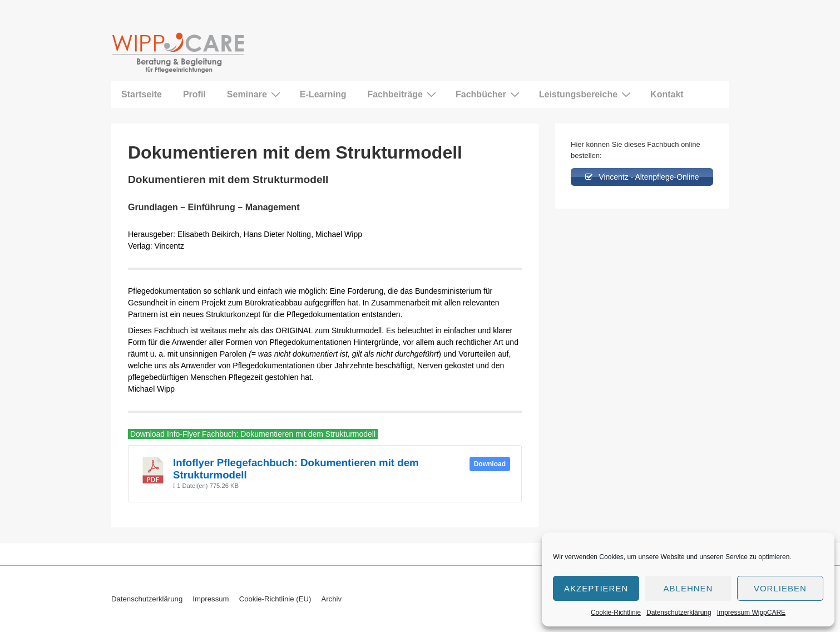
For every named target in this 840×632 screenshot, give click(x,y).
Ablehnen (688, 588)
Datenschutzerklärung (679, 613)
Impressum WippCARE (751, 613)
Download (490, 464)
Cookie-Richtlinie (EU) (275, 599)
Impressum (211, 599)
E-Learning (323, 94)
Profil (194, 94)
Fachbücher (489, 94)
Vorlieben (780, 588)
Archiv (331, 599)
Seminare (255, 94)
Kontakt (667, 94)
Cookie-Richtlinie (616, 613)
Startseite (142, 94)
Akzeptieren (596, 588)
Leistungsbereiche (586, 94)
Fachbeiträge (403, 94)
